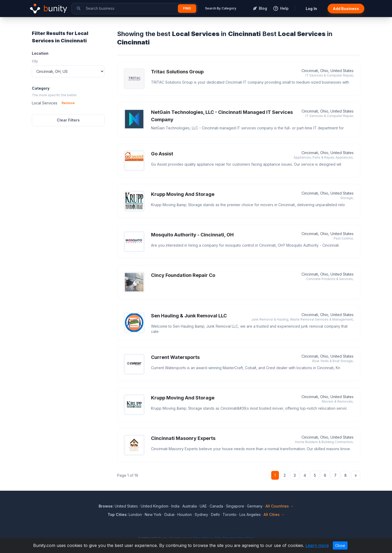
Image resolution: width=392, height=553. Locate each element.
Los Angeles (250, 514)
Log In (311, 9)
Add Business (346, 9)
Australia (190, 506)
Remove (68, 103)
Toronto (230, 514)
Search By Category (221, 8)
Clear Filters (68, 120)
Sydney (201, 514)
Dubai (169, 514)
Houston (185, 514)
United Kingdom (155, 506)
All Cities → (274, 514)
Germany (255, 506)
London (135, 514)
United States (126, 506)
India (175, 506)
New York (153, 514)
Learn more (317, 545)
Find (187, 8)
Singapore (235, 506)
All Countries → (280, 506)
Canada (216, 506)
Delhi (215, 514)
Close (340, 546)
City (35, 61)
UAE (203, 506)
